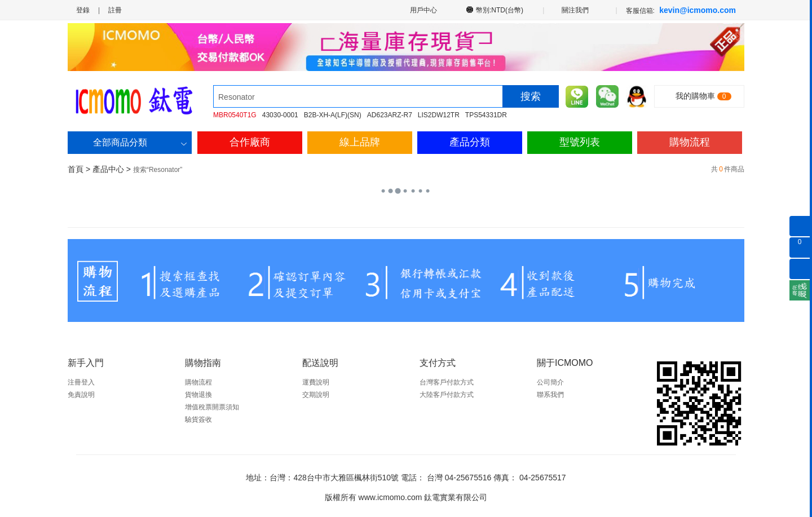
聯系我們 (550, 395)
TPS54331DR (486, 115)
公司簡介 (550, 382)
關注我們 (576, 10)
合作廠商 (250, 142)
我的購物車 (695, 96)
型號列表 (580, 142)
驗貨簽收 (198, 419)
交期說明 (316, 395)
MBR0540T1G (235, 115)
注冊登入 (81, 382)
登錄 (83, 10)
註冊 (115, 10)
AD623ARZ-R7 (390, 115)
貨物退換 (198, 395)
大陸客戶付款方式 (447, 395)
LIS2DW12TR (439, 115)
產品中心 (108, 169)
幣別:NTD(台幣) (500, 10)
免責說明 (81, 395)
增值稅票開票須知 (212, 407)
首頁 (76, 169)
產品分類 (470, 142)
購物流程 (690, 142)
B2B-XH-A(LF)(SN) (333, 115)
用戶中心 (423, 10)
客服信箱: (681, 10)
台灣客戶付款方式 (447, 382)
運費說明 (316, 382)
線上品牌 (360, 142)
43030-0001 (280, 115)
